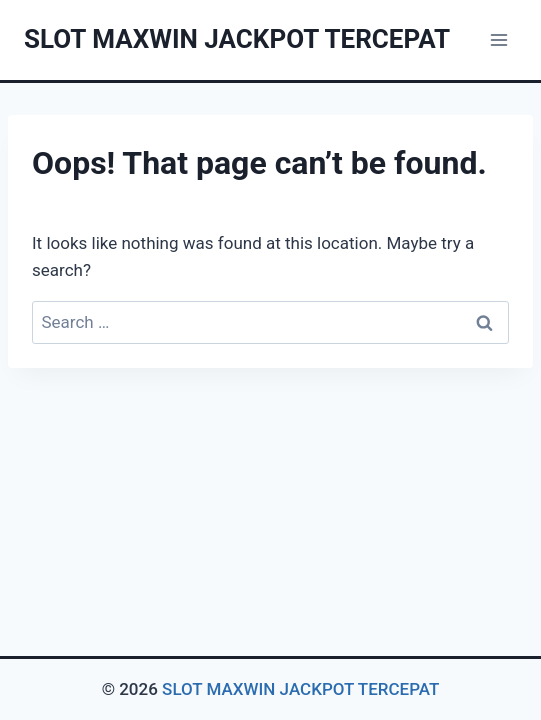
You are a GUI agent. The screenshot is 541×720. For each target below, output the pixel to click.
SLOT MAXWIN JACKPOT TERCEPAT (300, 689)
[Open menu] (498, 39)
